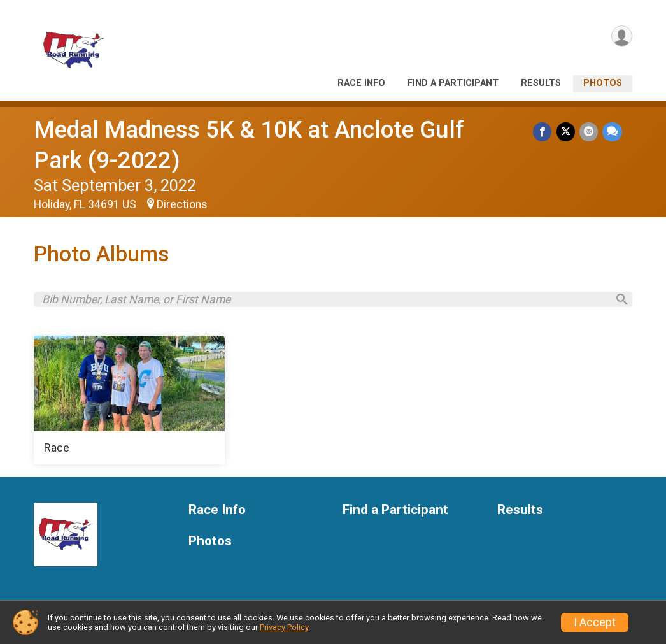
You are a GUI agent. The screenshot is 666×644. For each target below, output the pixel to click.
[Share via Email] (589, 132)
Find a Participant (453, 83)
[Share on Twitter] (567, 132)
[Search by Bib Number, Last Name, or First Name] (324, 301)
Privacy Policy (284, 627)
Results (541, 83)
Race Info (361, 83)
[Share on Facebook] (545, 132)
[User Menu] (620, 37)
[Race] (129, 403)
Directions (182, 204)
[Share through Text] (612, 132)
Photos (603, 83)
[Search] (617, 301)
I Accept (595, 622)
